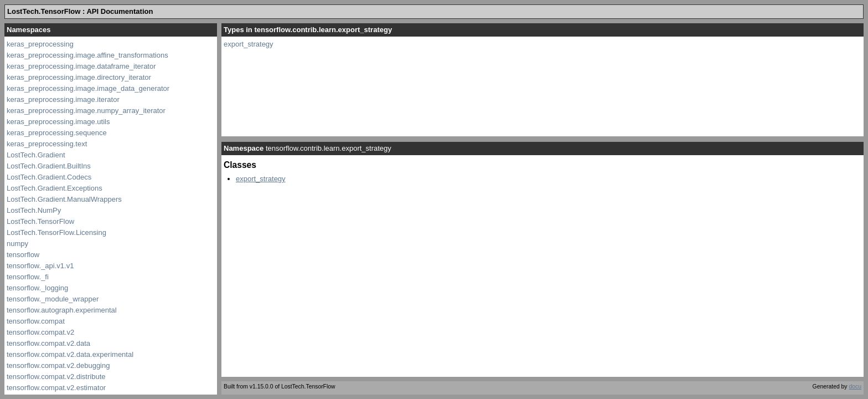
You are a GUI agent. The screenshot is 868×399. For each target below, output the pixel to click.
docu (855, 387)
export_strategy (249, 44)
